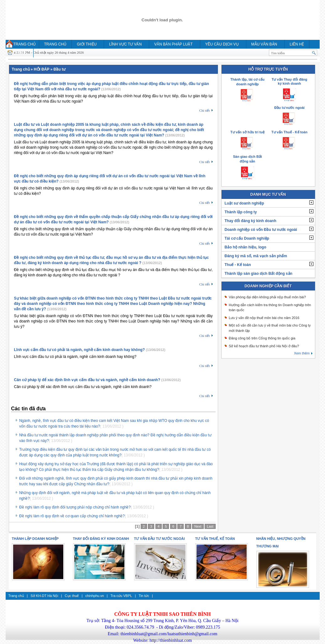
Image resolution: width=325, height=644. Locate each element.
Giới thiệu (87, 44)
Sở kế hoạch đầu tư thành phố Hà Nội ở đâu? (264, 346)
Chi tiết (205, 110)
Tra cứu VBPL (121, 596)
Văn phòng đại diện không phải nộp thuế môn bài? (267, 297)
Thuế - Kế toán (238, 265)
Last (210, 526)
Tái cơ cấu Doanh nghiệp (247, 238)
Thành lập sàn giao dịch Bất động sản (259, 274)
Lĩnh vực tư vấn (125, 44)
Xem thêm (302, 353)
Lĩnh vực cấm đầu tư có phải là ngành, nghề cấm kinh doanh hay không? (80, 350)
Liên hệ (297, 44)
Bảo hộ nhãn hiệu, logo (246, 247)
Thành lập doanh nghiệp (35, 539)
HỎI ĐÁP (18, 53)
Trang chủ (25, 44)
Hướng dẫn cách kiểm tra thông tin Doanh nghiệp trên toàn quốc (270, 308)
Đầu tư (60, 69)
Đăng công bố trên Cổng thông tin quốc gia (262, 338)
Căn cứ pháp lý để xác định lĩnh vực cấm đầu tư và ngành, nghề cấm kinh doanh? (87, 380)
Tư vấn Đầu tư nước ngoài (160, 539)
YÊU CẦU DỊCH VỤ (222, 44)
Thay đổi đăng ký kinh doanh (251, 221)
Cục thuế (72, 596)
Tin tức (144, 596)
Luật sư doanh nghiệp (244, 203)
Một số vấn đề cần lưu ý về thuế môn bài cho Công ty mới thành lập (270, 328)
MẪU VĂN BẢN (264, 44)
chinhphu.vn (94, 596)
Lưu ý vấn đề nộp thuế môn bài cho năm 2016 (264, 318)
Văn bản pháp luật (173, 44)
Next (198, 526)
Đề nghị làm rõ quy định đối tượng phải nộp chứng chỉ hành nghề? (75, 507)
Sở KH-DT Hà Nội (44, 596)
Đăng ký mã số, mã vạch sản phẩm (256, 256)
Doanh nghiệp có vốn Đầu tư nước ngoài (261, 230)
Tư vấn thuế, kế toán (215, 539)
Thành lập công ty (241, 212)
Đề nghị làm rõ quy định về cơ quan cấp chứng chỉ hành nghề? (72, 516)
